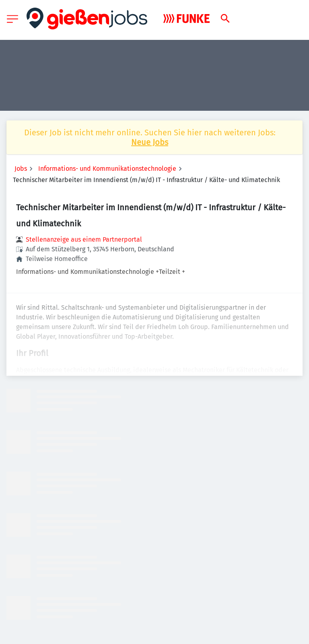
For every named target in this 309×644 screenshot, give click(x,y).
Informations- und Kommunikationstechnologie (107, 169)
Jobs (21, 169)
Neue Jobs (150, 142)
